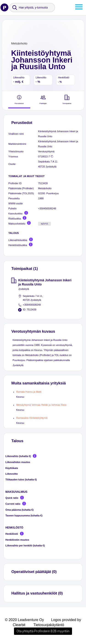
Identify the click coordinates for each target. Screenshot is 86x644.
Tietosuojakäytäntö (49, 625)
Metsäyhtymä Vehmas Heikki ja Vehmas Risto (41, 405)
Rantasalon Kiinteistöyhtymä (32, 418)
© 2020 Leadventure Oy (24, 620)
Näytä (45, 224)
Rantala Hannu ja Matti (29, 392)
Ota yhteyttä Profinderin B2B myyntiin (43, 631)
